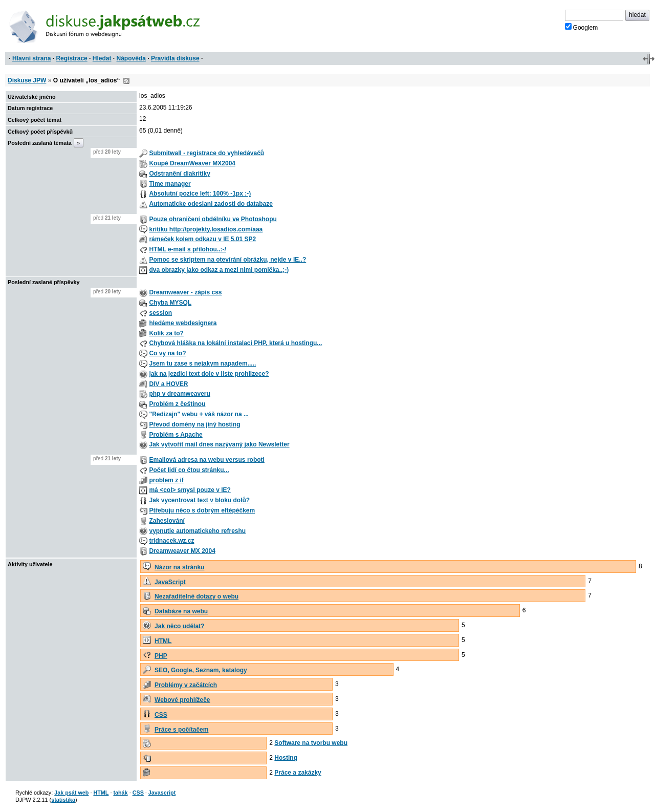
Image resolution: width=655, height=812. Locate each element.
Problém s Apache (176, 435)
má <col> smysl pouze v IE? (190, 490)
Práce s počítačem (181, 730)
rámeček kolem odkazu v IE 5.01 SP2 (202, 239)
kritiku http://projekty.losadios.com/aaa (206, 229)
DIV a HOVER (168, 384)
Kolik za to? (166, 333)
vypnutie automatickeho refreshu (197, 531)
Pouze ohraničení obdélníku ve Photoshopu (213, 219)
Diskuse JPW (27, 80)
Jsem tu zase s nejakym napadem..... (202, 364)
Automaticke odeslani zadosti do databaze (211, 204)
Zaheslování (167, 521)
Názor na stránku (179, 567)
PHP (161, 656)
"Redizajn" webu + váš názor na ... (199, 414)
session (160, 313)
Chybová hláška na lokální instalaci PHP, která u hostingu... (235, 343)
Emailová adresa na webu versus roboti (206, 460)
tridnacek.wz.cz (171, 541)
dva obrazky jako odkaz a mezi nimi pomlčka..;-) (219, 270)
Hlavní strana (31, 58)
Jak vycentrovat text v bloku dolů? (199, 500)
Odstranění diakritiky (179, 174)
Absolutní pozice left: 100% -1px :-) (200, 194)
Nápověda (131, 58)
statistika (63, 800)
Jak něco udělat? (179, 626)
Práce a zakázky (298, 773)
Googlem (582, 27)
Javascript (162, 793)
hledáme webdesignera (183, 323)
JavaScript (170, 582)
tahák (120, 793)
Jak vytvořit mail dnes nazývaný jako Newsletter (219, 444)
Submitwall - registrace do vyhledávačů (206, 153)
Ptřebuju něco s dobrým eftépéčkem (202, 510)
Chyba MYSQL (170, 303)
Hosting (286, 758)
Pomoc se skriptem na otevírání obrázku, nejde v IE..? (227, 260)
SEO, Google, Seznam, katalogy (201, 670)
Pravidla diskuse (175, 58)
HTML (163, 641)
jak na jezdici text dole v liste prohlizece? (209, 374)
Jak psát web (71, 793)
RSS (126, 81)
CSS (161, 715)
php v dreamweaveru (179, 394)
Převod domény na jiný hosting (194, 424)
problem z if (166, 480)
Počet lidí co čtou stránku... (189, 470)
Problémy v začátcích (186, 685)
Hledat (102, 58)
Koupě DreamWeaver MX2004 (192, 163)
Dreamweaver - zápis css (185, 292)
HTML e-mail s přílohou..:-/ (187, 249)
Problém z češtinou (177, 404)
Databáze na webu (181, 611)
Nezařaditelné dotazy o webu (196, 596)
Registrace (71, 58)
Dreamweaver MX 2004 (182, 551)
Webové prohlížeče (182, 700)
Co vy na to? (167, 353)
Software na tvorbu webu (311, 743)
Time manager (170, 184)
